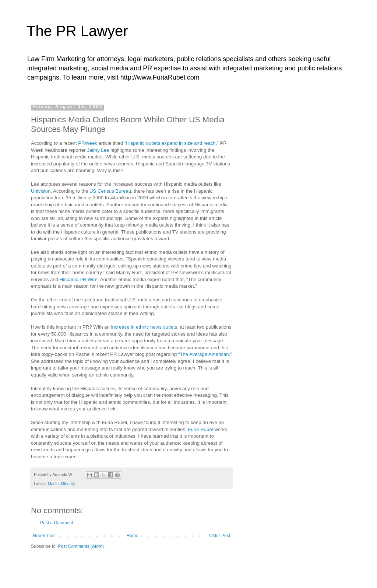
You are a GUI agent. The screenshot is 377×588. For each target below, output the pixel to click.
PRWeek (88, 143)
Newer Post (44, 536)
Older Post (220, 536)
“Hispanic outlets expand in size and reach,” (172, 143)
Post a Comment (57, 523)
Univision (41, 191)
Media (53, 484)
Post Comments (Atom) (81, 546)
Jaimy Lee (99, 150)
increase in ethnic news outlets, (145, 327)
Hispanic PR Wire (79, 279)
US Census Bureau (110, 191)
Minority (68, 484)
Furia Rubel (200, 429)
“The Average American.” (205, 354)
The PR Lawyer (77, 31)
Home (133, 536)
